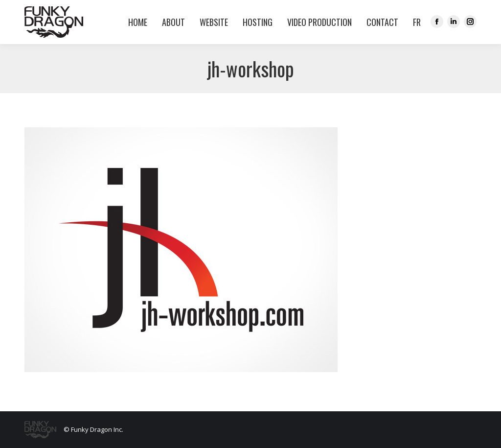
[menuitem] (414, 22)
